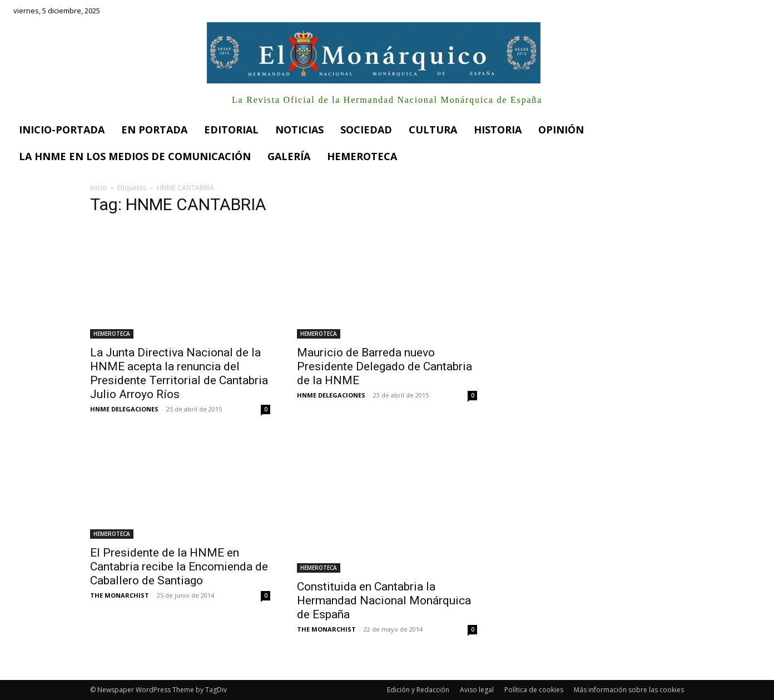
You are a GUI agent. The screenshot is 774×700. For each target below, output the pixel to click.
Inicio (98, 188)
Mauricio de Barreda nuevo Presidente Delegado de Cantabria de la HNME (384, 366)
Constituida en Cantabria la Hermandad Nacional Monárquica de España (384, 600)
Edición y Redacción (418, 690)
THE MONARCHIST (120, 595)
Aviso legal (477, 690)
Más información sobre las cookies (629, 690)
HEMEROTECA (112, 334)
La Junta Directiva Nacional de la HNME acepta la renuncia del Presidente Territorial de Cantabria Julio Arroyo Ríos (179, 373)
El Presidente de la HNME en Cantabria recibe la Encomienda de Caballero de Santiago (179, 567)
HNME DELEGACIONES (124, 409)
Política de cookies (534, 690)
